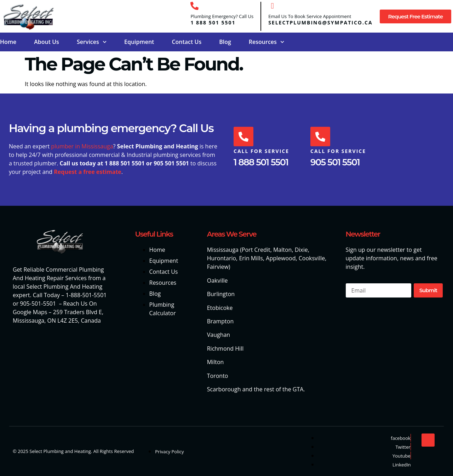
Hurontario (222, 258)
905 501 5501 (335, 162)
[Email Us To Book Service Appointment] (272, 6)
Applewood (281, 258)
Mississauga (223, 250)
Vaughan (219, 335)
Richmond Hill (225, 348)
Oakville (217, 280)
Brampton (220, 321)
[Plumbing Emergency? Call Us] (194, 6)
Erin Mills (251, 258)
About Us (47, 42)
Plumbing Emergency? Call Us (222, 16)
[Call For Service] (243, 137)
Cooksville (312, 258)
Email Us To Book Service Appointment (310, 16)
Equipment (139, 42)
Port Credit (256, 250)
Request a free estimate (88, 172)
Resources (266, 42)
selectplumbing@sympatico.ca (320, 22)
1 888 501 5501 (213, 22)
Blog (225, 42)
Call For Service (261, 151)
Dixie (301, 250)
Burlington (221, 294)
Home (8, 42)
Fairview (218, 267)
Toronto (218, 376)
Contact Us (187, 42)
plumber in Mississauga (82, 146)
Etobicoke (220, 308)
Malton (282, 250)
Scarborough (224, 389)
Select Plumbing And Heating (64, 287)
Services (92, 42)
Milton (216, 362)
